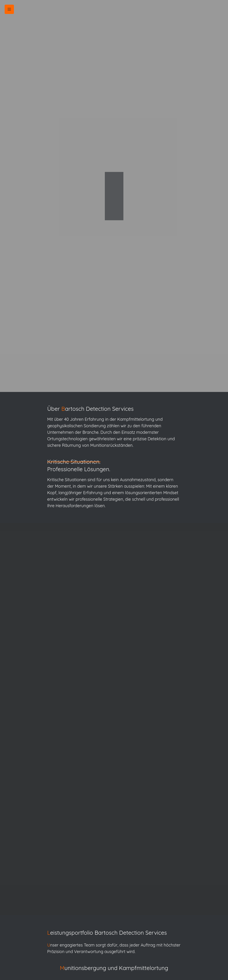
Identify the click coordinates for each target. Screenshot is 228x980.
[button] (9, 9)
